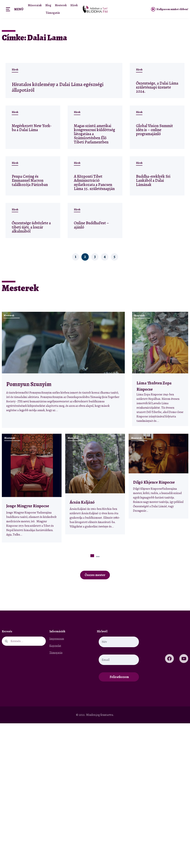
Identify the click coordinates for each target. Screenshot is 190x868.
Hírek (74, 6)
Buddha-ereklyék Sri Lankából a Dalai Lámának (153, 180)
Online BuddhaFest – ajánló (91, 225)
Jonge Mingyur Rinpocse (28, 506)
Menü (19, 9)
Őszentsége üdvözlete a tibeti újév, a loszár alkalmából (31, 227)
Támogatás (53, 13)
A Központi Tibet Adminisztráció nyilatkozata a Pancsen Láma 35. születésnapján (94, 182)
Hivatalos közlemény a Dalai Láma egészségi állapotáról (52, 87)
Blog (48, 6)
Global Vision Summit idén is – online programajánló (154, 130)
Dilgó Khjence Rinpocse (154, 482)
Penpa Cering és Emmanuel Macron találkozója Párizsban (30, 180)
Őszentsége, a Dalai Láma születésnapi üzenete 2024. (157, 87)
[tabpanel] (32, 488)
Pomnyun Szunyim (29, 384)
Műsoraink (35, 6)
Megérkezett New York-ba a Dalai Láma (32, 128)
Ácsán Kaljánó (83, 502)
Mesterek (61, 6)
